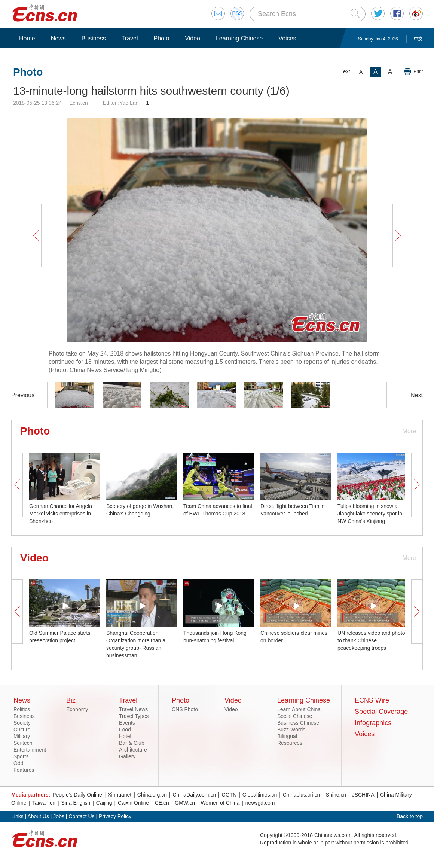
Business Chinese (298, 723)
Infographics (373, 723)
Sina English (76, 803)
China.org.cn (152, 795)
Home (27, 38)
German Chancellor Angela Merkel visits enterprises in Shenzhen (61, 514)
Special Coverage (381, 712)
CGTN (229, 795)
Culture (22, 730)
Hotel (125, 736)
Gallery (127, 756)
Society (22, 723)
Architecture (133, 750)
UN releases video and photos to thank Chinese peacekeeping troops (373, 640)
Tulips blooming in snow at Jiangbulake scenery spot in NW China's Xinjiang (370, 514)
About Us (38, 816)
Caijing (104, 803)
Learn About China (299, 709)
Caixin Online (133, 803)
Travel (130, 38)
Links (17, 816)
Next (417, 395)
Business (94, 38)
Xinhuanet (120, 795)
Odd (18, 763)
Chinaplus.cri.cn (302, 795)
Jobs (59, 816)
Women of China (220, 803)
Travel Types (134, 716)
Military (22, 736)
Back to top (410, 816)
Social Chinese (295, 716)
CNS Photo (185, 709)
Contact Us (81, 816)
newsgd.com (260, 803)
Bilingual (287, 736)
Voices (287, 38)
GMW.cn (185, 803)
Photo (161, 38)
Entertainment (30, 750)
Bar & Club (132, 743)
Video (192, 38)
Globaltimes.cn (260, 795)
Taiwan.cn (44, 803)
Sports (21, 756)
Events (127, 723)
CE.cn (162, 803)
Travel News (133, 709)
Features (24, 770)
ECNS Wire (372, 700)
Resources (290, 743)
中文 (418, 39)
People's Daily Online (77, 795)
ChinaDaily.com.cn (195, 795)
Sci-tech (23, 743)
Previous (23, 395)
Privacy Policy (115, 816)
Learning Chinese (239, 38)
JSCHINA (363, 795)
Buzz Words (291, 730)
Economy (77, 709)
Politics (22, 709)
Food (125, 730)
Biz (71, 700)
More (409, 431)
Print (418, 71)
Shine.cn (336, 795)
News (58, 38)
